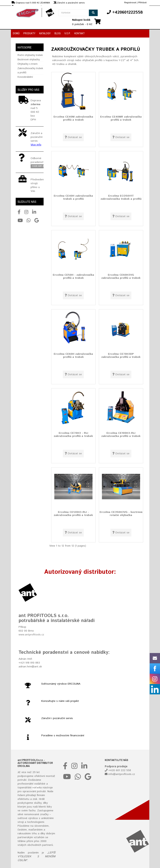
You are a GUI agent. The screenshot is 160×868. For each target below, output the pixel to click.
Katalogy (45, 33)
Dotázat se (73, 137)
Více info (36, 145)
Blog (58, 33)
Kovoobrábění (25, 77)
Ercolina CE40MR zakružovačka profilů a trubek (121, 118)
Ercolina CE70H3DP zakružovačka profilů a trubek (121, 355)
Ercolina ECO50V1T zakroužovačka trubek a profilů (121, 197)
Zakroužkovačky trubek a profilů (30, 70)
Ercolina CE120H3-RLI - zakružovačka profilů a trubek (73, 514)
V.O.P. (67, 33)
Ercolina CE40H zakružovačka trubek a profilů (73, 197)
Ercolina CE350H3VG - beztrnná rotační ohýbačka (121, 514)
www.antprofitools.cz (31, 635)
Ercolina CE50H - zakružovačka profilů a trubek (73, 276)
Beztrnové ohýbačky (29, 59)
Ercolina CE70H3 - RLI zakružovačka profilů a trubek (73, 434)
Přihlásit (142, 3)
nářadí (36, 788)
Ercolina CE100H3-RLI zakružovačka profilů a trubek (121, 434)
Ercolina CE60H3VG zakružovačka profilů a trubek (121, 276)
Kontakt (80, 33)
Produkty (29, 33)
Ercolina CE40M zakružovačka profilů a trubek (73, 118)
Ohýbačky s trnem (28, 64)
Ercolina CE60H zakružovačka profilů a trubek (73, 355)
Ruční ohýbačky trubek (30, 55)
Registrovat (130, 3)
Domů (16, 33)
